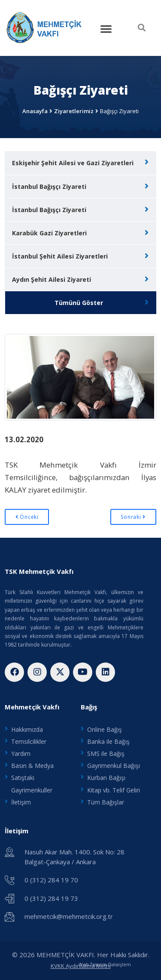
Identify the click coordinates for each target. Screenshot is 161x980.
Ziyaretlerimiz (74, 111)
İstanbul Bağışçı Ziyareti (49, 186)
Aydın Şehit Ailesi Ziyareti (52, 279)
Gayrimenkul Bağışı (114, 766)
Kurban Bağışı (106, 778)
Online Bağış (105, 729)
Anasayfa (35, 111)
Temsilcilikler (29, 741)
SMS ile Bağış (106, 753)
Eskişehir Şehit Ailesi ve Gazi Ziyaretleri (73, 163)
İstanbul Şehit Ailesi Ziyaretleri (60, 256)
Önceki (27, 517)
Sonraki (133, 517)
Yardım (21, 753)
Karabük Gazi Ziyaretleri (49, 233)
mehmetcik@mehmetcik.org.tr (69, 916)
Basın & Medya (32, 766)
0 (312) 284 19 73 (51, 898)
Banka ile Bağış (108, 741)
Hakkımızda (27, 729)
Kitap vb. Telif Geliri (114, 790)
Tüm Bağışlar (106, 802)
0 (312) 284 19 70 (51, 880)
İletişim (21, 802)
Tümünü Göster (79, 303)
